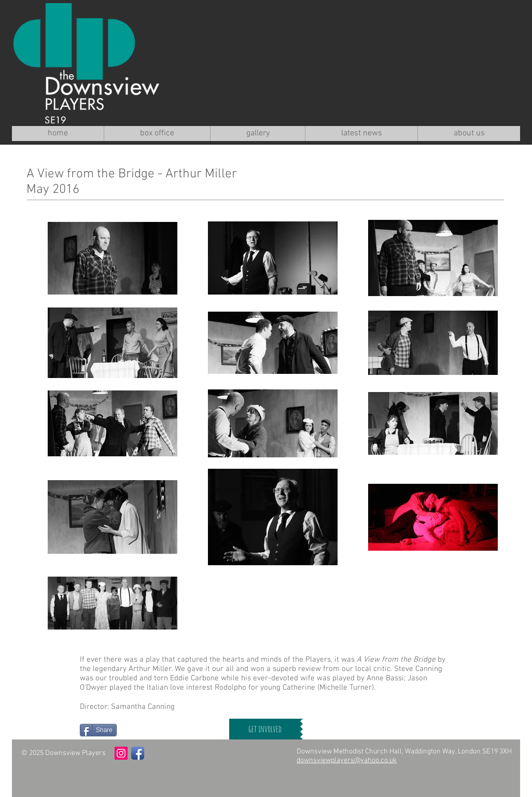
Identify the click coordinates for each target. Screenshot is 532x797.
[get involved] (265, 729)
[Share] (98, 730)
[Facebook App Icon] (138, 753)
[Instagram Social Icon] (121, 753)
